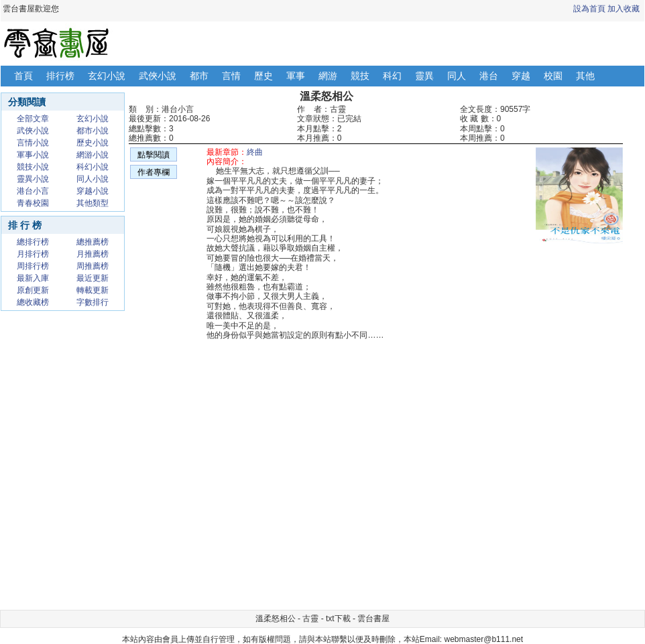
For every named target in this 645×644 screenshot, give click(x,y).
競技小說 (33, 167)
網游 (328, 76)
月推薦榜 (93, 254)
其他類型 (93, 203)
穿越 (521, 76)
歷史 (263, 76)
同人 (457, 76)
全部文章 (33, 119)
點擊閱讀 (154, 155)
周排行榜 (33, 266)
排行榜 (60, 76)
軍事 (296, 76)
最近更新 (93, 278)
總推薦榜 (93, 242)
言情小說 (33, 143)
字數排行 (93, 302)
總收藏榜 (33, 302)
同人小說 (93, 179)
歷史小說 (93, 143)
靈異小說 (33, 179)
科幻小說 (93, 167)
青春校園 (33, 203)
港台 (489, 76)
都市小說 (93, 131)
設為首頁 (589, 9)
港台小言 (33, 191)
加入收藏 (624, 9)
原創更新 (33, 290)
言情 (231, 76)
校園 (553, 76)
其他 (585, 76)
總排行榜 (33, 242)
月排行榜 (33, 254)
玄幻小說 (107, 76)
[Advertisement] (551, 563)
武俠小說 (158, 76)
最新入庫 (33, 278)
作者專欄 (154, 172)
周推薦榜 (93, 266)
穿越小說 (93, 191)
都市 (199, 76)
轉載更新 (93, 290)
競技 (360, 76)
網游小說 (93, 155)
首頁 (23, 76)
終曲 (255, 152)
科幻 (392, 76)
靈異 (424, 76)
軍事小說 (33, 155)
